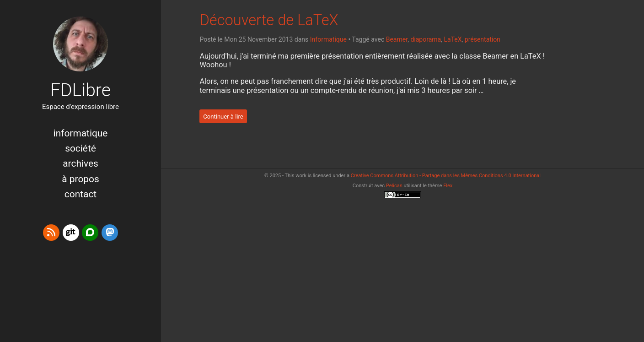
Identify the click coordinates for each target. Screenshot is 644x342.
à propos (80, 179)
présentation (483, 39)
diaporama (426, 39)
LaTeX (453, 39)
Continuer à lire (223, 116)
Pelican (394, 186)
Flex (448, 186)
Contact (80, 194)
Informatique (81, 133)
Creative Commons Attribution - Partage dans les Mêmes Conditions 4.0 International (446, 176)
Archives (80, 163)
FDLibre (80, 90)
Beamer (397, 39)
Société (80, 148)
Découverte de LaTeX (269, 20)
